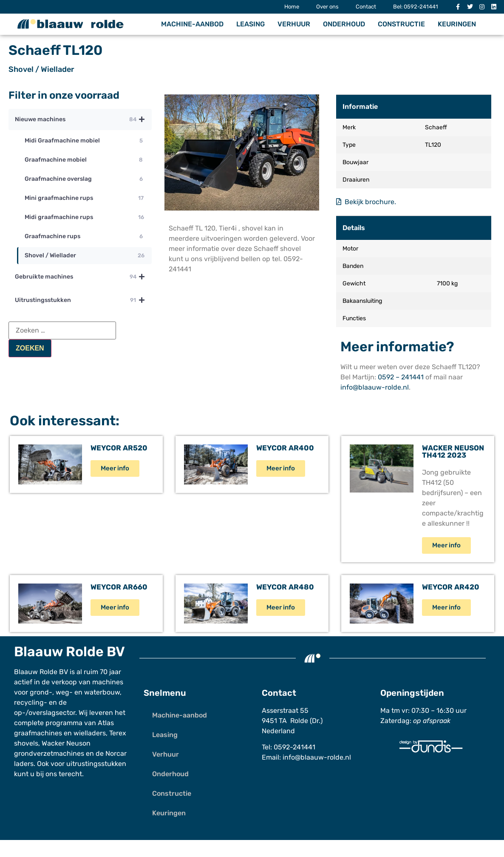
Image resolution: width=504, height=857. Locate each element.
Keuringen (457, 24)
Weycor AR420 (451, 587)
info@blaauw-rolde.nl (375, 387)
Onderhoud (344, 24)
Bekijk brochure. (366, 202)
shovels (26, 743)
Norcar (116, 753)
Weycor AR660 (119, 587)
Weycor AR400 (285, 448)
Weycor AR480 (285, 587)
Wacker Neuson (66, 743)
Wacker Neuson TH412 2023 (453, 451)
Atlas (106, 723)
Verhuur (294, 24)
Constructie (401, 24)
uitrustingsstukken (96, 764)
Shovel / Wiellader (41, 69)
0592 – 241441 (401, 377)
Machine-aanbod (192, 24)
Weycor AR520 (119, 448)
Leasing (251, 24)
